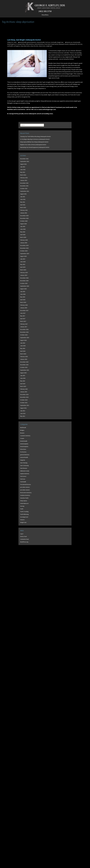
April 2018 (23, 300)
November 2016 (24, 332)
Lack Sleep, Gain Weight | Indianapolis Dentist (24, 40)
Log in (22, 534)
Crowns (22, 438)
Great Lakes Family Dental (51, 44)
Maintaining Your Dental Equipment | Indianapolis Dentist (35, 147)
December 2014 (24, 394)
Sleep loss (57, 82)
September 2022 (25, 161)
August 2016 (23, 340)
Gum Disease (24, 468)
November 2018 (24, 281)
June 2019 (23, 262)
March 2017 (23, 321)
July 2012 (23, 411)
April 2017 (23, 319)
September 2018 (25, 286)
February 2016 (24, 357)
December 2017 (24, 310)
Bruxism (22, 433)
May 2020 (23, 232)
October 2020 (24, 221)
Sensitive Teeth (24, 498)
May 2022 (23, 172)
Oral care (80, 44)
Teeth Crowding (24, 512)
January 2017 (24, 327)
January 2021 (24, 213)
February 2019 (24, 273)
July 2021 (23, 197)
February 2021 (24, 210)
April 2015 (23, 384)
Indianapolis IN (73, 44)
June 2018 (23, 294)
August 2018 (23, 289)
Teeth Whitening (24, 514)
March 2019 (23, 270)
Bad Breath (23, 428)
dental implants (24, 444)
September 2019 (25, 254)
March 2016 (23, 354)
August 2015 (23, 373)
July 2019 (23, 259)
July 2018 (23, 291)
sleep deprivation (25, 46)
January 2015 (24, 392)
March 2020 (23, 237)
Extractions (23, 449)
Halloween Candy (25, 471)
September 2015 (25, 370)
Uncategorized (24, 517)
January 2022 (24, 180)
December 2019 (24, 245)
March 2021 (23, 207)
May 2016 (23, 348)
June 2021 (23, 199)
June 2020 (23, 229)
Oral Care (48, 42)
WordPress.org (24, 542)
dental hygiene (11, 44)
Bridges (22, 430)
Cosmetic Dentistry (25, 436)
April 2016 (23, 351)
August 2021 (23, 194)
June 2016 (23, 346)
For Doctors (23, 452)
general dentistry (32, 42)
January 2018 (24, 308)
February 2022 (24, 178)
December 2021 (24, 183)
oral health (10, 46)
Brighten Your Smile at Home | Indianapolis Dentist (33, 145)
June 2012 (23, 413)
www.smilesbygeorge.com (47, 109)
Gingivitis (23, 460)
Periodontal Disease (26, 484)
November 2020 (24, 218)
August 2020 (23, 224)
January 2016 (24, 359)
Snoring (22, 506)
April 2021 (23, 205)
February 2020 (24, 240)
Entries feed (23, 536)
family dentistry (30, 44)
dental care (70, 42)
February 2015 (24, 389)
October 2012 (24, 403)
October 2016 (24, 335)
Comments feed (24, 539)
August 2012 (23, 408)
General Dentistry (39, 44)
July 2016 (23, 343)
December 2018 (24, 278)
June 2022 (23, 170)
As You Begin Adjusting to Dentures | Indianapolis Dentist (35, 139)
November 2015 (24, 365)
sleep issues (42, 46)
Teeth (22, 509)
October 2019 (24, 251)
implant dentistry (25, 474)
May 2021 (23, 202)
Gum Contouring (24, 465)
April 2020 (23, 235)
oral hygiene (17, 46)
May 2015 (23, 381)
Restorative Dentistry (26, 493)
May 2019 (23, 264)
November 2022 (24, 159)
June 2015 (23, 378)
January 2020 (24, 243)
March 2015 (23, 386)
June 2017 (23, 313)
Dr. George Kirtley (20, 44)
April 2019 (23, 267)
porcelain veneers (25, 487)
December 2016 (24, 329)
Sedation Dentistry (25, 495)
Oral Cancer (23, 476)
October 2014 (24, 400)
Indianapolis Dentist (64, 44)
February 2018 (24, 305)
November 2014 (24, 397)
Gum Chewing (24, 463)
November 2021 (24, 186)
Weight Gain (60, 42)
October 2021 (24, 188)
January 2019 (24, 275)
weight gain (49, 46)
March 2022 (23, 175)
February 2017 (24, 324)
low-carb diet (65, 53)
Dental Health (23, 42)
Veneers (22, 520)
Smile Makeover (24, 503)
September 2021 (25, 191)
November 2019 (24, 248)
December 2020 (24, 216)
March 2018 (23, 302)
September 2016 (25, 338)
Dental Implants (24, 447)
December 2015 (24, 362)
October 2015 (24, 367)
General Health (41, 42)
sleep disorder (34, 46)
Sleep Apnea (24, 501)
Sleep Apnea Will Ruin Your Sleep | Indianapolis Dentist (34, 142)
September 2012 (25, 405)
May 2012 (23, 416)
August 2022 (23, 164)
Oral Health (54, 42)
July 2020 (23, 226)
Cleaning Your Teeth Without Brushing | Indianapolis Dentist (35, 136)
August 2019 (23, 256)
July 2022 (23, 167)
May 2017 (23, 316)
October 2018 (24, 283)
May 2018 (23, 297)
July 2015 (23, 376)
